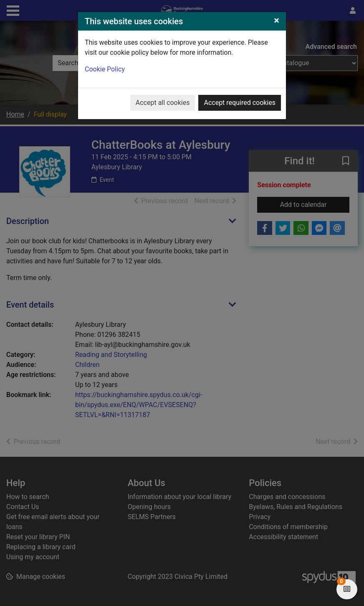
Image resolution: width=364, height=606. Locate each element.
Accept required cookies (240, 103)
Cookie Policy (105, 69)
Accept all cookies (163, 103)
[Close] (277, 20)
